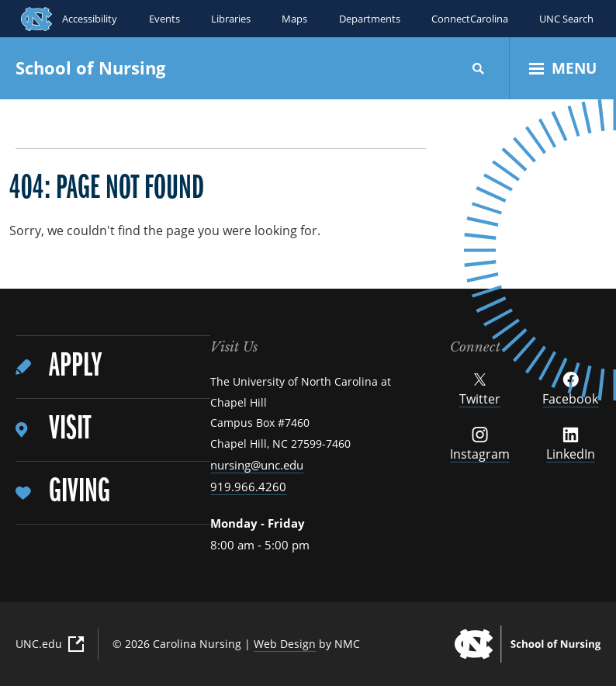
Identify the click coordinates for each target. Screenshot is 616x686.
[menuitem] (113, 367)
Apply (75, 367)
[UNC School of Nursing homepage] (528, 644)
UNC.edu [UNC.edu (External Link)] (50, 644)
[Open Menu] (563, 68)
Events (164, 19)
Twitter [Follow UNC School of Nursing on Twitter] (480, 390)
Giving (80, 492)
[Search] (479, 68)
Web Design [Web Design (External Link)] (285, 644)
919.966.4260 (248, 487)
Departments (369, 19)
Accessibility (90, 19)
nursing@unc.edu (257, 465)
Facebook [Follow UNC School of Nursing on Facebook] (570, 390)
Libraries (230, 19)
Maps (294, 19)
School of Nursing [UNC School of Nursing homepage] (90, 68)
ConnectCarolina (469, 19)
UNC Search (566, 19)
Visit (70, 430)
